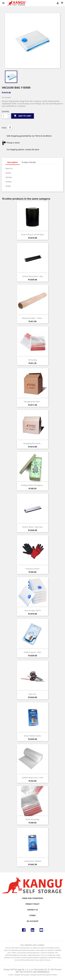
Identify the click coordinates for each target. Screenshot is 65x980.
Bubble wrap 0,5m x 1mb (33, 778)
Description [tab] (13, 162)
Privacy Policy (32, 904)
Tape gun (32, 694)
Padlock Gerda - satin (33, 652)
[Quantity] (5, 116)
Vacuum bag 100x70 (33, 610)
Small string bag (32, 819)
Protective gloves (32, 569)
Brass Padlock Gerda (33, 736)
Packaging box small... (32, 443)
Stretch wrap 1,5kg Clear (33, 527)
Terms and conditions (32, 898)
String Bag (33, 360)
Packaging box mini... (33, 402)
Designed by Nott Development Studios (44, 975)
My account (33, 921)
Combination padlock (33, 861)
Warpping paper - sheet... (33, 318)
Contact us (32, 910)
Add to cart (23, 116)
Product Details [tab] (29, 162)
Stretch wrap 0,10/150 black (32, 234)
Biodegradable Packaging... (32, 485)
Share (10, 127)
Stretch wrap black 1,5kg (33, 276)
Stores (32, 915)
